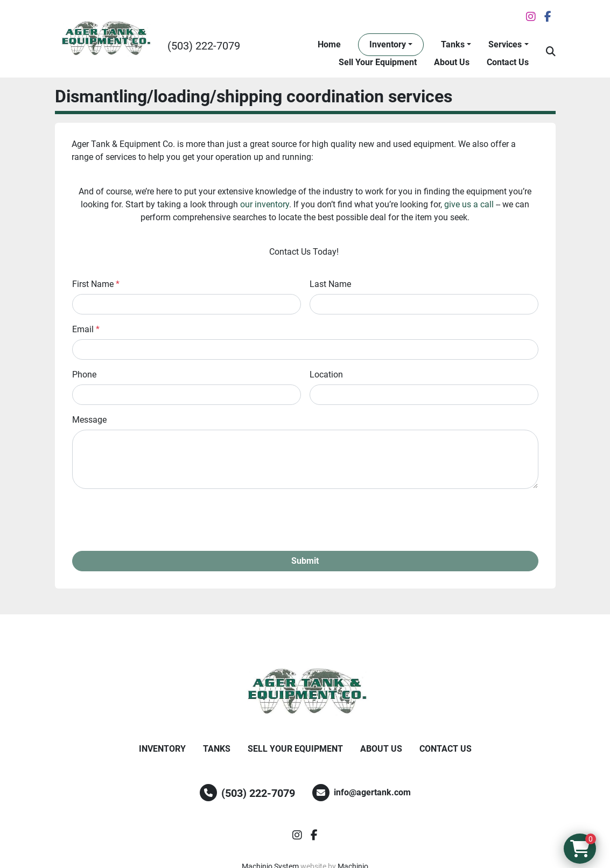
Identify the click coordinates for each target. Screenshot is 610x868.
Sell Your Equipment (378, 62)
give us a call (469, 204)
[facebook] (548, 17)
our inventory (265, 204)
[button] (391, 45)
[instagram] (531, 17)
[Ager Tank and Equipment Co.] (305, 692)
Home (329, 44)
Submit (305, 561)
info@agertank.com (372, 792)
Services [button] (505, 44)
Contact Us (508, 62)
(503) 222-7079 (204, 46)
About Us (452, 62)
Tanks (453, 44)
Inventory (388, 44)
